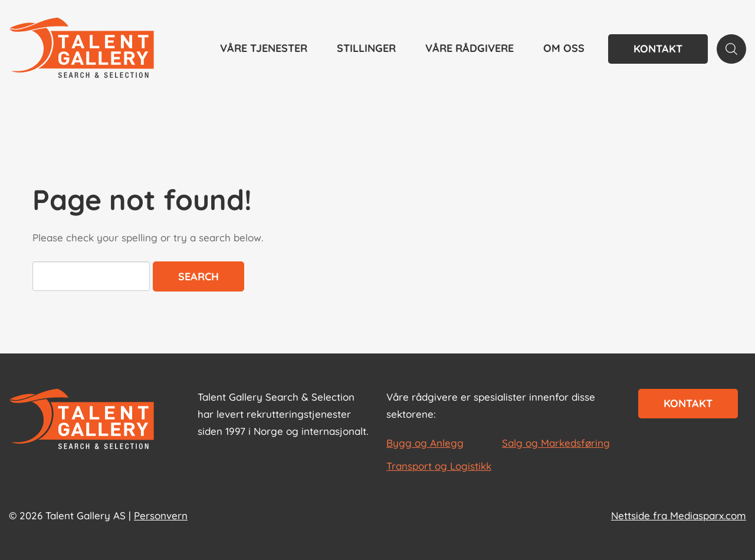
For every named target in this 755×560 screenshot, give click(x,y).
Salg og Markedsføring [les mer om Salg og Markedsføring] (556, 443)
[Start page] (82, 420)
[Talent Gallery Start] (82, 49)
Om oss (564, 48)
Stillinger (366, 48)
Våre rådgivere (470, 48)
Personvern (161, 515)
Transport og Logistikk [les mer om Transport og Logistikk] (439, 466)
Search (198, 276)
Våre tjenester (264, 48)
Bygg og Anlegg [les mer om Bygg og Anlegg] (425, 443)
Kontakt (658, 49)
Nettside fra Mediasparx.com (679, 515)
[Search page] (731, 49)
